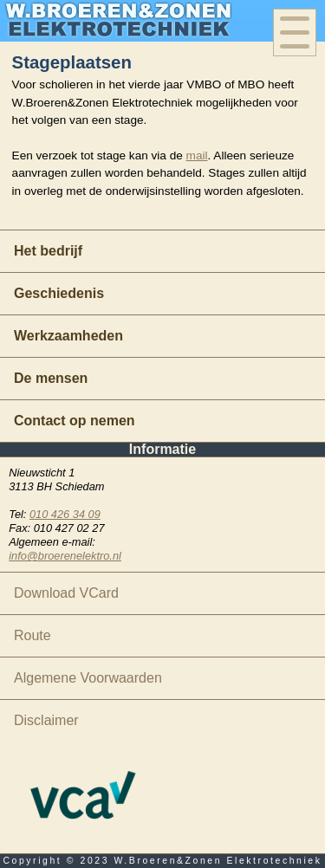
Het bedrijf (48, 251)
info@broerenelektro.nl (65, 556)
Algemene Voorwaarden (88, 678)
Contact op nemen (75, 421)
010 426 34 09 (65, 514)
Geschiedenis (59, 293)
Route (32, 635)
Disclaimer (46, 720)
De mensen (51, 378)
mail (197, 155)
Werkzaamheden (68, 336)
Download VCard (66, 593)
